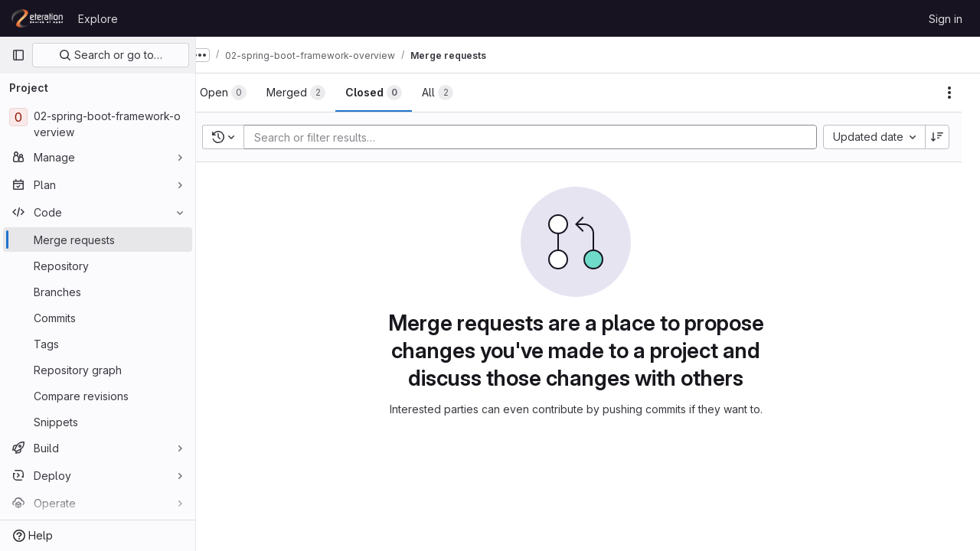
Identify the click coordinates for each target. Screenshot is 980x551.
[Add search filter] (547, 137)
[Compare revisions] (98, 396)
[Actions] (949, 93)
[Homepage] (37, 18)
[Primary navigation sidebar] (18, 55)
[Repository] (98, 266)
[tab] (248, 93)
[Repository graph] (98, 370)
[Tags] (98, 344)
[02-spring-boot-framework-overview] (98, 124)
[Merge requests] (98, 240)
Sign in (946, 19)
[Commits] (98, 318)
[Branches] (98, 292)
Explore (98, 19)
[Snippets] (98, 422)
